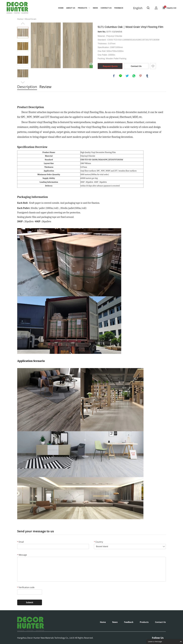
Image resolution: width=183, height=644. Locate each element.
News (115, 622)
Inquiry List (170, 7)
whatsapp (134, 76)
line (120, 76)
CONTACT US (106, 8)
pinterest (141, 76)
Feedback (119, 8)
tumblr (147, 76)
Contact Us (136, 66)
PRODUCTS (83, 8)
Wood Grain (31, 19)
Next (23, 82)
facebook (114, 76)
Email (20, 542)
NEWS (95, 8)
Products (144, 622)
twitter (127, 76)
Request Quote (110, 66)
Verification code (26, 587)
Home (61, 8)
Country (98, 542)
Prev (23, 23)
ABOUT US (71, 8)
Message (22, 555)
